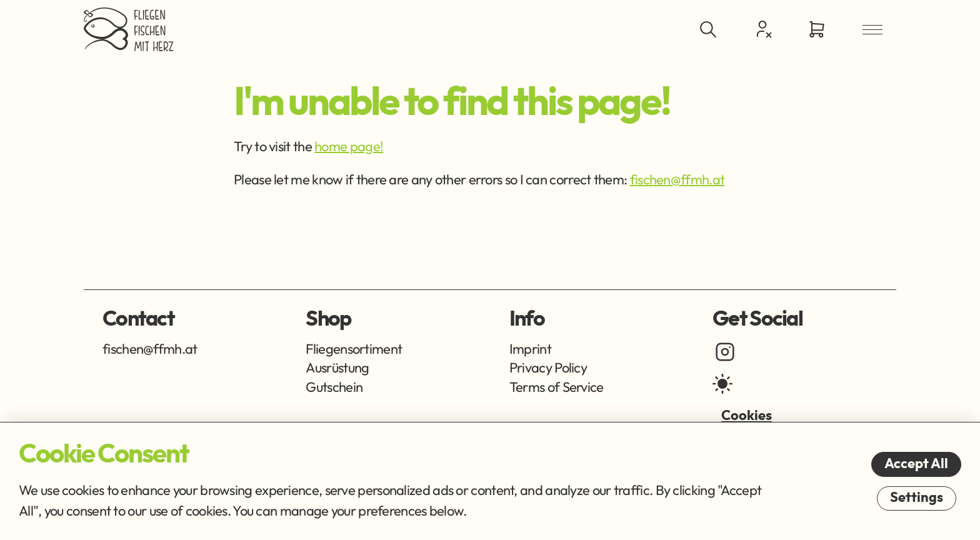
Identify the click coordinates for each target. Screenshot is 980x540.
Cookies (747, 416)
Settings (917, 497)
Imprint (530, 349)
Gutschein (334, 387)
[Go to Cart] (817, 30)
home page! (349, 146)
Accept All (916, 464)
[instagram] (725, 352)
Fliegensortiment (354, 349)
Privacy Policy (548, 367)
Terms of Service (557, 387)
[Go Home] (128, 29)
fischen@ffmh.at (677, 179)
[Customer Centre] (762, 29)
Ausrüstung (337, 367)
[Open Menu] (872, 30)
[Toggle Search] (708, 30)
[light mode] (722, 384)
